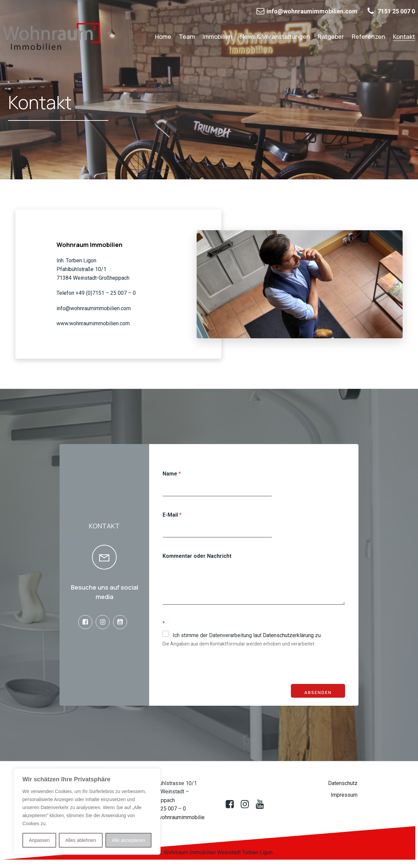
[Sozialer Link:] (247, 805)
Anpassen (39, 840)
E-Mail (172, 515)
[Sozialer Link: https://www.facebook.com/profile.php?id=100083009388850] (87, 623)
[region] (87, 811)
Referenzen (369, 36)
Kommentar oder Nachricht (197, 557)
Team (187, 36)
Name (172, 474)
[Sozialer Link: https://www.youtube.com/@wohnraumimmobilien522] (122, 623)
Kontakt (404, 36)
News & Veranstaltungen (275, 36)
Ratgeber (331, 36)
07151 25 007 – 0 (165, 809)
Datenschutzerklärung (288, 636)
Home (163, 36)
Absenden (318, 693)
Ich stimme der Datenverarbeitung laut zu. (247, 636)
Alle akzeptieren (128, 840)
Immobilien (218, 36)
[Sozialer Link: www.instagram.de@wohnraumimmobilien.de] (104, 623)
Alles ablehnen (81, 840)
